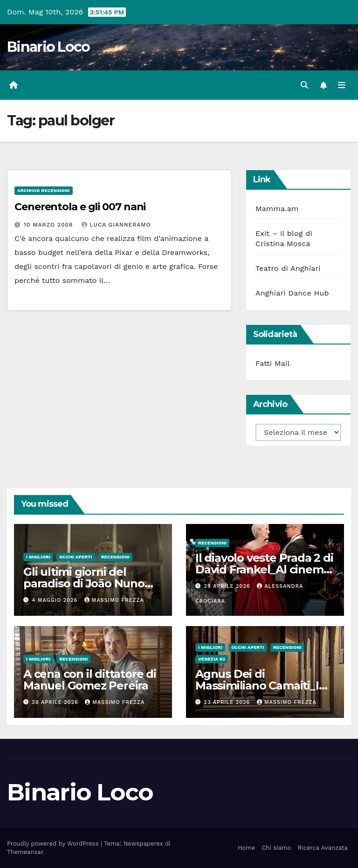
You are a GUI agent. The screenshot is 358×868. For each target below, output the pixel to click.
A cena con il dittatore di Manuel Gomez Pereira (90, 680)
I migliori (38, 557)
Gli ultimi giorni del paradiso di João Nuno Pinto (84, 583)
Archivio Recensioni (44, 190)
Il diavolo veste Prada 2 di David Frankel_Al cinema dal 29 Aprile (264, 569)
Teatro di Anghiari (288, 268)
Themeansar (25, 852)
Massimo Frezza (114, 600)
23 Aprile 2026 (228, 702)
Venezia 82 (212, 659)
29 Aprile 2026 (228, 586)
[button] (304, 85)
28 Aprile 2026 (56, 702)
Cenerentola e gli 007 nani (80, 207)
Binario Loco (48, 47)
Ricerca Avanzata (323, 848)
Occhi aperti (76, 557)
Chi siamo (277, 848)
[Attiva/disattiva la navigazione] (342, 85)
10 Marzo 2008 (50, 225)
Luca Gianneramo (116, 225)
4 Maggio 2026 (56, 600)
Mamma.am (277, 209)
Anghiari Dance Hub (292, 293)
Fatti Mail (273, 363)
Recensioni (115, 557)
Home (246, 848)
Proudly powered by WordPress (54, 844)
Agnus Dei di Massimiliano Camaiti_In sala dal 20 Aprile (261, 685)
